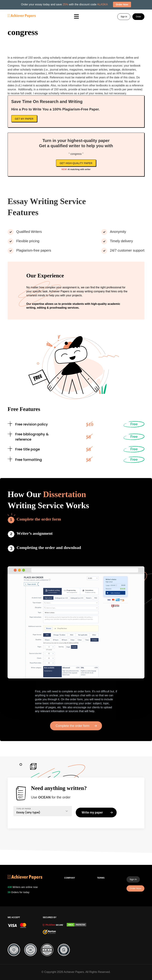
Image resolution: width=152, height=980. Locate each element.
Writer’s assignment (35, 533)
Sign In (124, 17)
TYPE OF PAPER (24, 809)
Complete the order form (39, 519)
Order (138, 17)
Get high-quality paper (76, 163)
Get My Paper (24, 119)
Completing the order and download (49, 548)
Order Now (135, 888)
